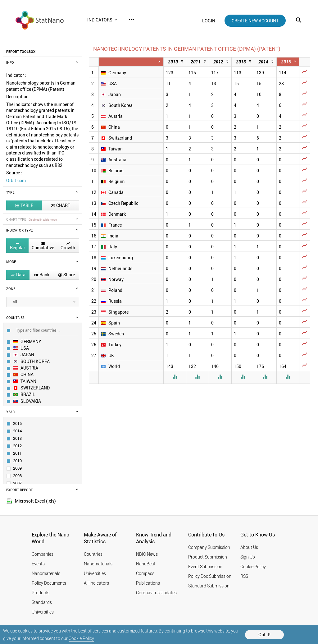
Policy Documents (49, 583)
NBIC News (147, 554)
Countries (93, 554)
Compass (145, 573)
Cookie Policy (81, 638)
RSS (244, 576)
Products (41, 593)
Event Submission (205, 566)
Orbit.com (16, 180)
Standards (42, 602)
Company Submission (209, 547)
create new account (255, 21)
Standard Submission (209, 586)
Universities (43, 612)
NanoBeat (146, 564)
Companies (43, 554)
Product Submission (208, 557)
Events (38, 564)
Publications (148, 583)
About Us (249, 547)
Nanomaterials (46, 573)
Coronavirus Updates (156, 593)
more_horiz (131, 20)
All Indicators (96, 583)
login (209, 21)
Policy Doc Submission (210, 576)
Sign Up (248, 557)
